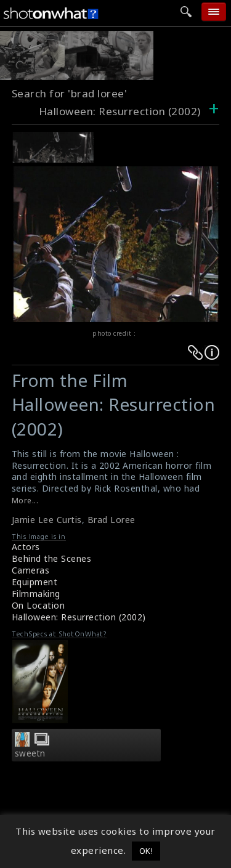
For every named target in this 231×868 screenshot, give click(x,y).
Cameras (31, 570)
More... (25, 501)
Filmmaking (36, 594)
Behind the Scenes (52, 558)
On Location (38, 605)
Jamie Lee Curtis (47, 520)
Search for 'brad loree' (70, 93)
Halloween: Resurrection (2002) (79, 617)
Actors (26, 547)
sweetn (30, 753)
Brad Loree (111, 520)
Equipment (35, 582)
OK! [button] (146, 851)
